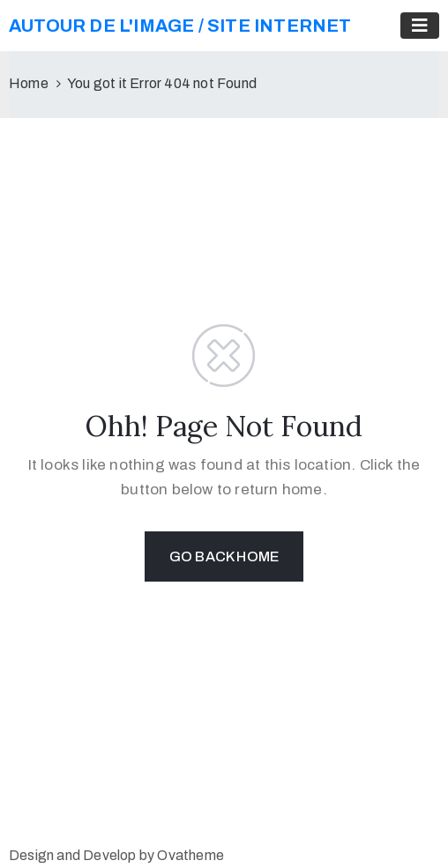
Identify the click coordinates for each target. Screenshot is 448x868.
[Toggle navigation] (420, 26)
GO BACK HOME (224, 556)
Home (29, 83)
